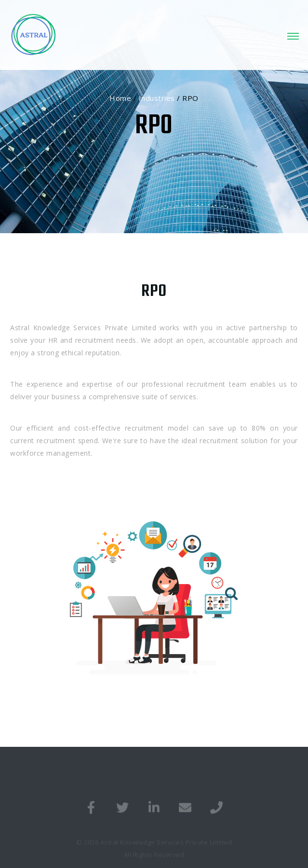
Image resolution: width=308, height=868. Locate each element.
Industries (157, 98)
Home (120, 98)
